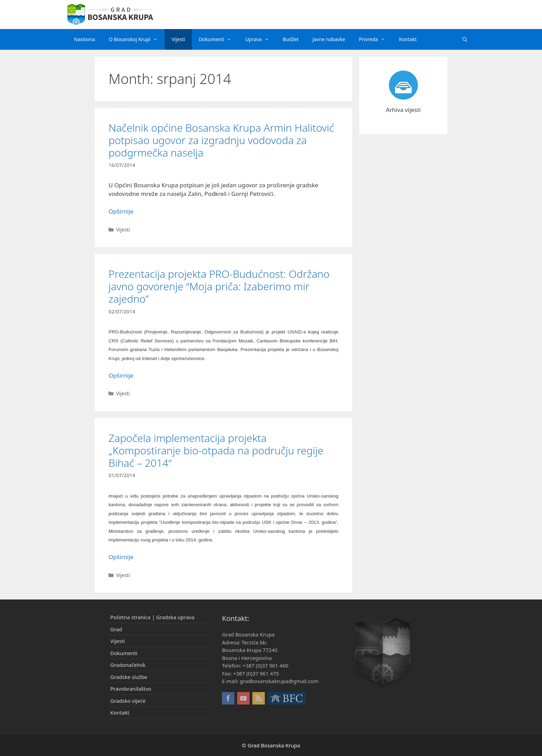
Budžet (291, 39)
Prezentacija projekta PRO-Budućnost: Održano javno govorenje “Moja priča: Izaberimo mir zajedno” (219, 286)
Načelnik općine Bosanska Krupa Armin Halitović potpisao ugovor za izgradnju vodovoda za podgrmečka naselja (221, 140)
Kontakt (408, 39)
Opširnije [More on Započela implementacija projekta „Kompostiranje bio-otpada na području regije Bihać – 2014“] (121, 557)
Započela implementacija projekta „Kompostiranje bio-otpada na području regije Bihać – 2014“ (216, 450)
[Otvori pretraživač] (465, 39)
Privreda (375, 39)
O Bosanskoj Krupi (137, 39)
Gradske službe (129, 677)
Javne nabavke (329, 39)
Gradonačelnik (128, 665)
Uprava (261, 39)
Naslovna (85, 39)
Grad (116, 629)
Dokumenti (218, 39)
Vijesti (178, 39)
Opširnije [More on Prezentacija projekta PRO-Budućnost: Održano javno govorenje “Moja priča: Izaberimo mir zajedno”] (121, 375)
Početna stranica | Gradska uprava (152, 617)
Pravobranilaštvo (131, 689)
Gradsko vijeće (128, 701)
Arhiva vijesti (403, 110)
